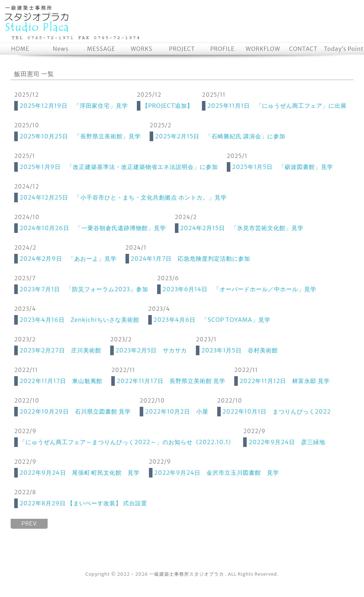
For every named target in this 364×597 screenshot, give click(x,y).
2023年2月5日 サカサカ (151, 350)
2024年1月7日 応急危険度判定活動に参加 (191, 258)
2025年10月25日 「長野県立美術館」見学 (80, 136)
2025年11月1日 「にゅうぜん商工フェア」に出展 (277, 106)
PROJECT (182, 49)
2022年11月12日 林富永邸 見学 (285, 381)
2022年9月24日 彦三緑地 (287, 442)
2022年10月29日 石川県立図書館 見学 (75, 411)
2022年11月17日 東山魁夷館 (61, 381)
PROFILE (222, 49)
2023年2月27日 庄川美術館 (60, 350)
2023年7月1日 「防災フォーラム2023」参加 (84, 289)
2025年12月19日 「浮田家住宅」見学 (74, 106)
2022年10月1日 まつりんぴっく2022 (277, 411)
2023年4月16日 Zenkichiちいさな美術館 (79, 320)
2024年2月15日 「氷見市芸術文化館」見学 (242, 228)
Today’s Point (344, 49)
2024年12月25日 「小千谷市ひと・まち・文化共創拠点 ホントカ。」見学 (123, 197)
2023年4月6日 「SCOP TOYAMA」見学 (212, 320)
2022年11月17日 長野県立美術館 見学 (171, 381)
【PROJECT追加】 (168, 106)
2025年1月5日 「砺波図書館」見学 (283, 167)
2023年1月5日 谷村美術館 (240, 350)
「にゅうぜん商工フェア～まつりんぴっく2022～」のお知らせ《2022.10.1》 (127, 442)
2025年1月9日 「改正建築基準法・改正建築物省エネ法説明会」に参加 (119, 167)
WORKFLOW (263, 49)
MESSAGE (101, 49)
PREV (29, 524)
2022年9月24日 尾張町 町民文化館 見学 (80, 473)
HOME (20, 49)
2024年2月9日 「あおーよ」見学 (68, 258)
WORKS (142, 49)
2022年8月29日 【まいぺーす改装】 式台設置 (83, 503)
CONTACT (303, 49)
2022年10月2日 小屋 (177, 411)
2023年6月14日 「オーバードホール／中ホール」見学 (239, 289)
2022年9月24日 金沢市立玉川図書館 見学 (217, 473)
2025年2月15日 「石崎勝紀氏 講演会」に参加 (220, 136)
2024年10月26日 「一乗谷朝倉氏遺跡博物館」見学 (93, 228)
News (60, 49)
